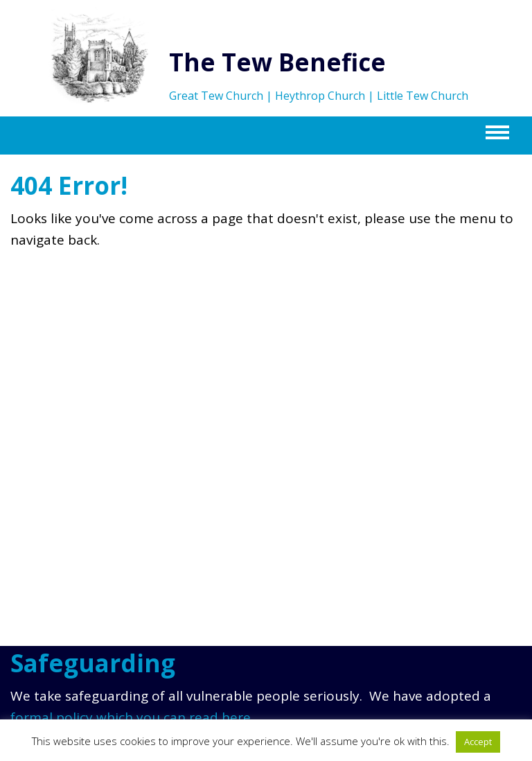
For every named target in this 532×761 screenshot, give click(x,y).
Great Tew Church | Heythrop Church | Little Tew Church (319, 96)
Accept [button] (478, 742)
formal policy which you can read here (131, 717)
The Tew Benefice (277, 62)
